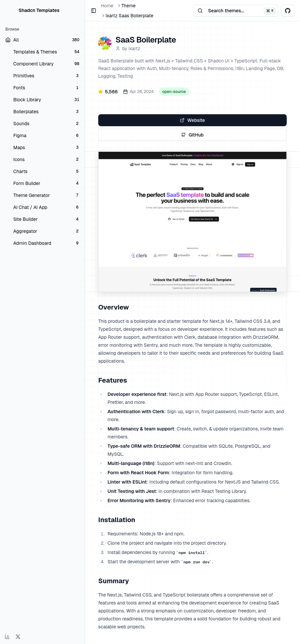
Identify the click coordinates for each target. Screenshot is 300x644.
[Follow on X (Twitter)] (18, 637)
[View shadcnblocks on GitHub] (288, 11)
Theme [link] (129, 6)
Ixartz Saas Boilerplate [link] (129, 16)
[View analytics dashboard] (7, 637)
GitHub (192, 135)
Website (192, 120)
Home (107, 6)
